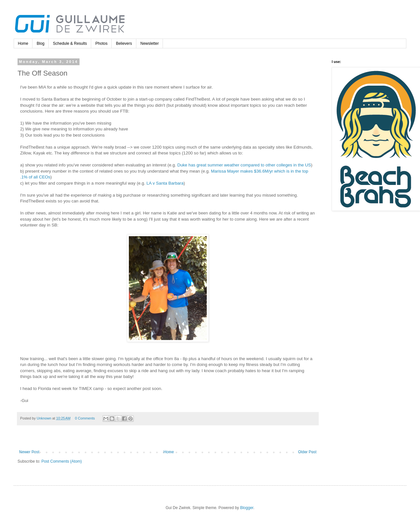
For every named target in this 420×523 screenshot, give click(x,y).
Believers (124, 43)
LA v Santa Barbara (165, 183)
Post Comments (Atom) (62, 461)
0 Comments (85, 418)
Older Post (307, 452)
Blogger (247, 508)
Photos (101, 43)
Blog (41, 43)
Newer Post (29, 452)
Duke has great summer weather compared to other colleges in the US (244, 165)
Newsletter (150, 43)
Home (23, 43)
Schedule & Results (70, 43)
